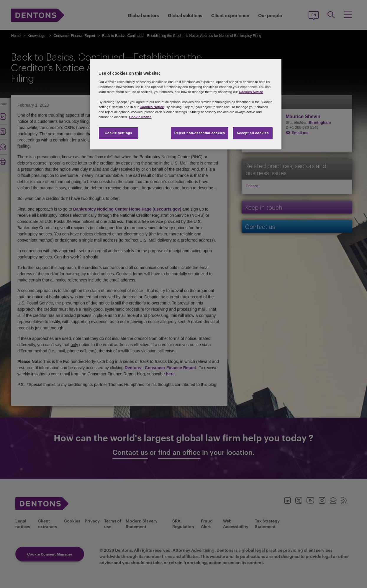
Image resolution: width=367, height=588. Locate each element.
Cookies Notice (251, 92)
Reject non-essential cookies (200, 133)
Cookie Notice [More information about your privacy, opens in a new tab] (140, 117)
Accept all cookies (253, 133)
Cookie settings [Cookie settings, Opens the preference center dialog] (118, 133)
